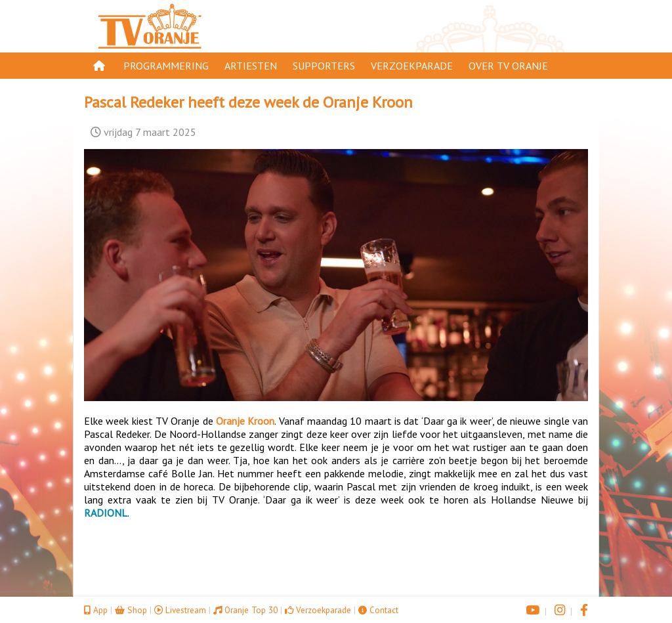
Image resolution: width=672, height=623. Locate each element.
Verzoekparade (412, 66)
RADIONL (106, 513)
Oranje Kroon (245, 421)
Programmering (166, 66)
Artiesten (251, 66)
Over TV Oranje (508, 66)
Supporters (324, 66)
